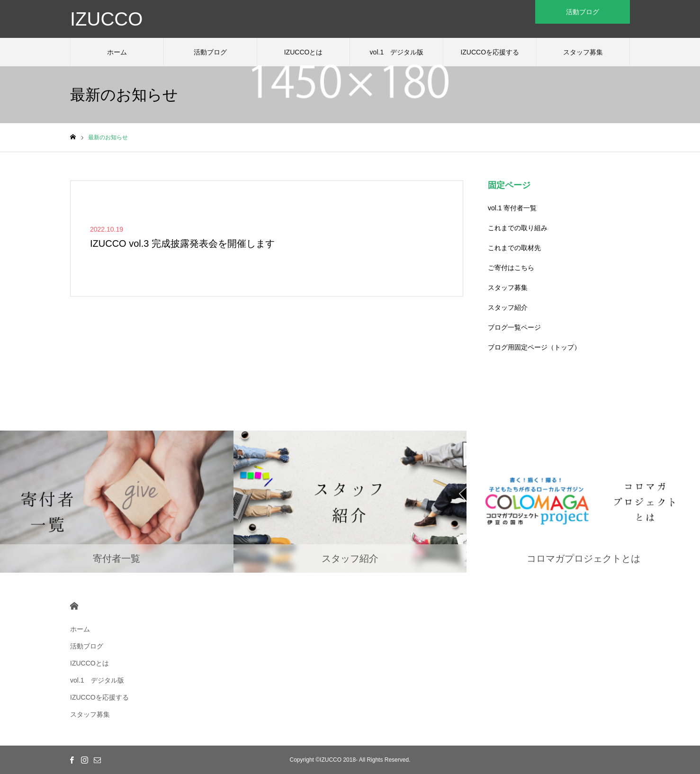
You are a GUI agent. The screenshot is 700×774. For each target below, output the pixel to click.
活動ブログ (210, 52)
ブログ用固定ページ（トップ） (534, 347)
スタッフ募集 (583, 52)
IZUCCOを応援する (490, 52)
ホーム (117, 52)
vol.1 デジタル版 (397, 52)
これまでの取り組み (518, 228)
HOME (74, 606)
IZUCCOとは (304, 52)
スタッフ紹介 (508, 307)
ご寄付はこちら (511, 268)
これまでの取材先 (514, 248)
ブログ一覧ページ (514, 327)
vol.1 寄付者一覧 (512, 208)
